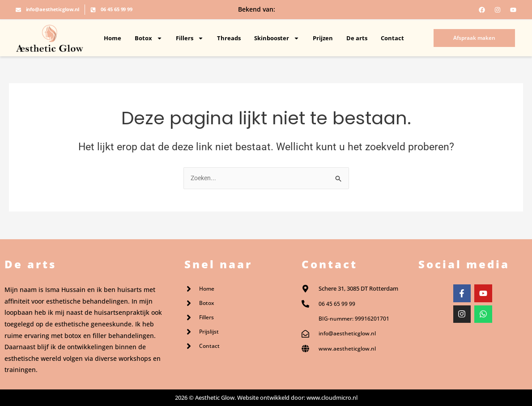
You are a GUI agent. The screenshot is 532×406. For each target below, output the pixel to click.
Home (113, 38)
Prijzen (323, 38)
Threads (229, 38)
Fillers (190, 38)
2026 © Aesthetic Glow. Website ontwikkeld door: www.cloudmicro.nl (266, 398)
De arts (357, 38)
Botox (149, 38)
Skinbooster (277, 38)
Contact (392, 38)
